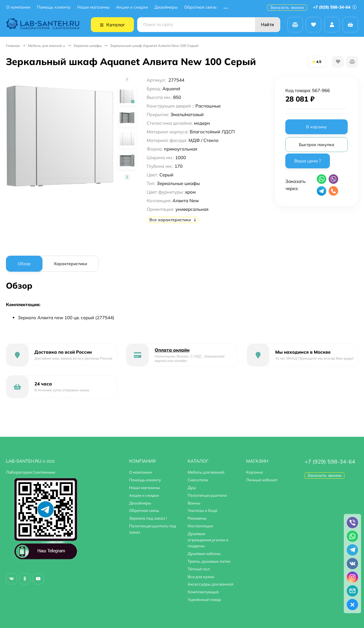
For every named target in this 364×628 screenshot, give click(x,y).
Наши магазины (93, 7)
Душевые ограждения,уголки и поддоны (208, 540)
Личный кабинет (262, 480)
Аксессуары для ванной (211, 584)
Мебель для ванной (45, 46)
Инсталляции (200, 526)
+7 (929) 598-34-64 (335, 7)
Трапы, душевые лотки (209, 561)
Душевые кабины (204, 553)
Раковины (197, 518)
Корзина (254, 472)
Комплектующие (203, 592)
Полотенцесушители (207, 495)
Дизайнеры (166, 7)
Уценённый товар (204, 599)
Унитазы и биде (202, 510)
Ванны (194, 503)
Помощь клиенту (54, 7)
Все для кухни (201, 577)
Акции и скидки (132, 7)
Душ (192, 488)
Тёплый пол (199, 569)
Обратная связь (200, 7)
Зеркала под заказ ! (148, 518)
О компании (18, 7)
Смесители (198, 480)
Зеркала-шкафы (88, 46)
